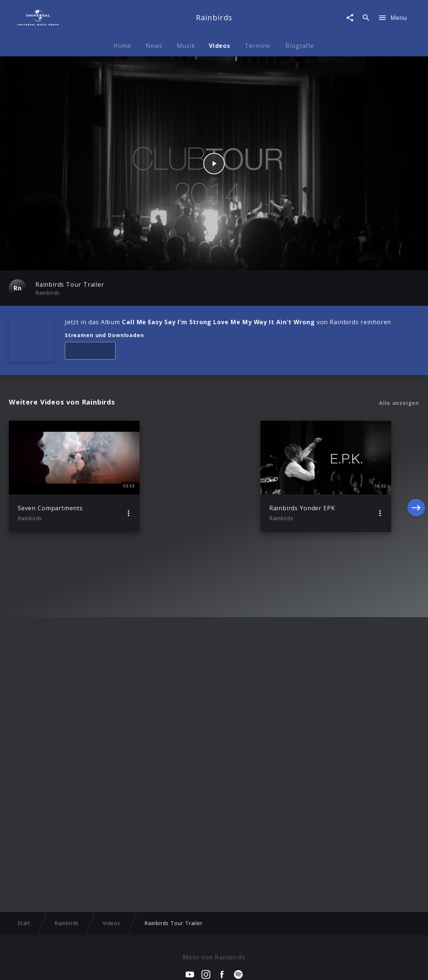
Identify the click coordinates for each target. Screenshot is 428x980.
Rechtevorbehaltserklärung (100, 967)
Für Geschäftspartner (373, 967)
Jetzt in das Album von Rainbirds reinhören (228, 322)
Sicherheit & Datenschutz (178, 967)
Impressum (41, 967)
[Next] (416, 476)
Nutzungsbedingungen (249, 967)
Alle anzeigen (399, 403)
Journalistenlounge (312, 967)
